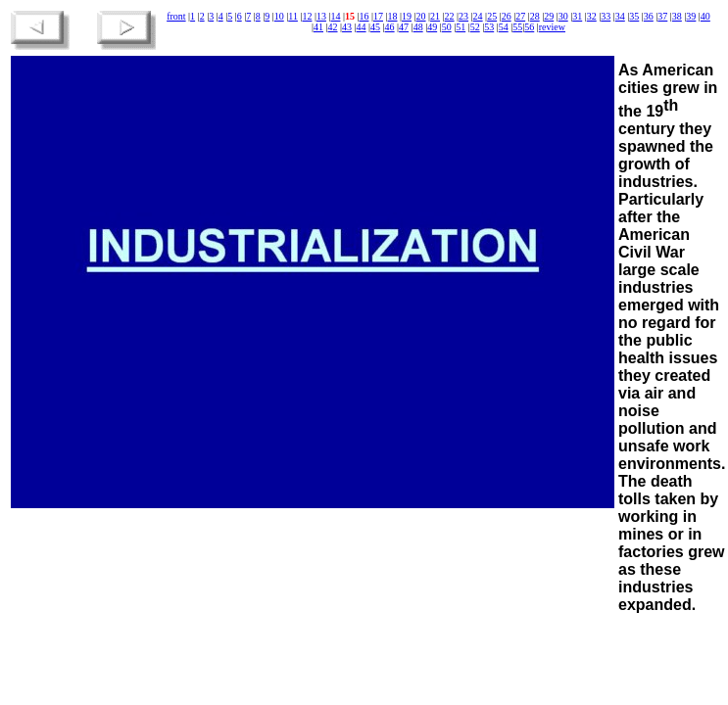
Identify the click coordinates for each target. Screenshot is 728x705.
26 (507, 16)
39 (691, 16)
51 (461, 27)
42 (333, 27)
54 (504, 27)
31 (577, 16)
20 (421, 16)
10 (279, 16)
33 (606, 16)
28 (535, 16)
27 (520, 16)
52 (475, 27)
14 (335, 16)
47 (404, 27)
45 (375, 27)
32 (592, 16)
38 (677, 16)
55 (517, 27)
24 (478, 16)
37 (662, 16)
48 (418, 27)
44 (362, 27)
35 (634, 16)
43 (347, 27)
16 (364, 16)
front (176, 16)
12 (307, 16)
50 (447, 27)
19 (407, 16)
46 (390, 27)
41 (318, 27)
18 (393, 16)
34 (620, 16)
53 (489, 27)
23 (463, 16)
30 (563, 16)
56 (529, 27)
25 (492, 16)
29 (549, 16)
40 (705, 16)
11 (293, 16)
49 (432, 27)
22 (450, 16)
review (552, 27)
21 (435, 16)
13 (321, 16)
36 (649, 16)
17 (378, 16)
